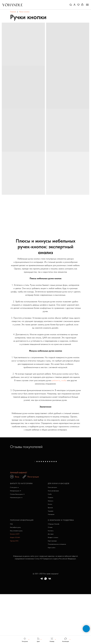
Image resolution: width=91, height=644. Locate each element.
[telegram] (41, 629)
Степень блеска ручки (16, 544)
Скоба (50, 544)
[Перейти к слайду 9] (52, 511)
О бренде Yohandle (54, 574)
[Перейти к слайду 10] (54, 511)
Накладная (51, 564)
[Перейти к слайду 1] (35, 511)
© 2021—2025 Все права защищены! (46, 623)
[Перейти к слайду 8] (50, 511)
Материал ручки (15, 540)
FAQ (11, 574)
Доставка (51, 584)
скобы (64, 380)
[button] (71, 5)
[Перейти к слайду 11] (56, 511)
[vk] (50, 629)
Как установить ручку (16, 580)
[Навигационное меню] (87, 5)
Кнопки (50, 554)
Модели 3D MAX (15, 587)
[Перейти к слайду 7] (48, 511)
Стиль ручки (14, 537)
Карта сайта (52, 597)
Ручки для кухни (52, 537)
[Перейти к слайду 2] (37, 511)
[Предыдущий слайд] (5, 483)
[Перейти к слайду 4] (41, 511)
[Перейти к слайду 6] (45, 511)
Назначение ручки (15, 547)
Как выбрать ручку (15, 577)
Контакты (51, 580)
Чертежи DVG (14, 590)
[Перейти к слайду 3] (39, 511)
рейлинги (56, 380)
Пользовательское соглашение (57, 594)
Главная (13, 12)
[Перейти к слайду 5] (43, 511)
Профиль (50, 547)
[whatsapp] (46, 629)
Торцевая (51, 561)
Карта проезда (52, 590)
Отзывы (50, 577)
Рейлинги (51, 550)
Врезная (50, 557)
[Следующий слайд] (86, 483)
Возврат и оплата (53, 587)
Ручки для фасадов (53, 540)
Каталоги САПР (15, 584)
